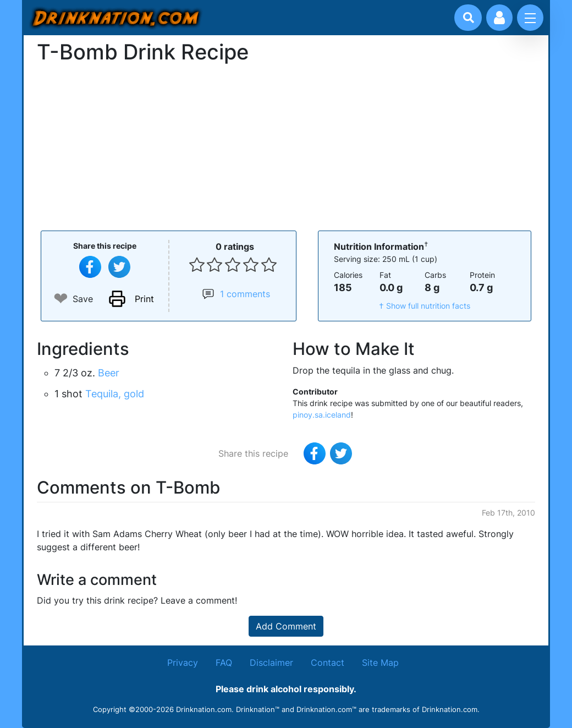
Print (144, 299)
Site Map (380, 663)
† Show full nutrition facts (425, 306)
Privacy (183, 663)
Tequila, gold (115, 394)
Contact (328, 663)
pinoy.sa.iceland (322, 415)
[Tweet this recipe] (119, 267)
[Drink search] (469, 18)
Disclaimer (271, 663)
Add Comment (286, 626)
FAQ (224, 663)
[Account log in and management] (499, 18)
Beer (109, 373)
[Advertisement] (286, 146)
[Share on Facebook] (90, 267)
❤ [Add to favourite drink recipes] (61, 299)
